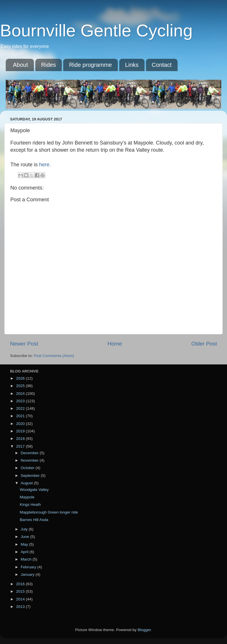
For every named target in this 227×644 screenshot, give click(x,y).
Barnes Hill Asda (34, 520)
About (20, 65)
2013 (21, 607)
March (27, 559)
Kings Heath (30, 505)
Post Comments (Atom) (54, 356)
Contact (162, 65)
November (30, 460)
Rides (48, 65)
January (28, 574)
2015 (21, 591)
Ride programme (90, 65)
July (25, 529)
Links (132, 65)
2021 (21, 416)
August (27, 483)
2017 (21, 446)
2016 (21, 584)
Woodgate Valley (34, 490)
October (28, 468)
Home (115, 344)
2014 (21, 599)
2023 (21, 401)
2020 (21, 424)
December (30, 453)
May (25, 544)
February (29, 567)
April (25, 552)
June (25, 537)
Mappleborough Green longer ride (49, 512)
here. (45, 165)
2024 (21, 394)
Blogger (144, 630)
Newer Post (24, 344)
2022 (21, 408)
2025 (21, 386)
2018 (21, 439)
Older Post (204, 344)
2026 (21, 378)
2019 (21, 431)
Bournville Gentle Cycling (96, 31)
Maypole (27, 497)
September (31, 476)
